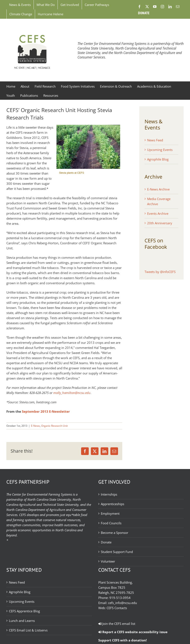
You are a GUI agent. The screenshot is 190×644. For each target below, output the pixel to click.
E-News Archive (158, 189)
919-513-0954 (120, 598)
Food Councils (111, 523)
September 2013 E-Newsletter (46, 411)
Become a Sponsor (115, 533)
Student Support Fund (117, 552)
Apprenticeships (113, 504)
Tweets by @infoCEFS (160, 272)
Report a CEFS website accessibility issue (133, 632)
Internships (109, 494)
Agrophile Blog (158, 159)
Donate (106, 542)
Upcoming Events (160, 150)
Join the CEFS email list (117, 624)
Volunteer (108, 561)
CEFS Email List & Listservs (28, 630)
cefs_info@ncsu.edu (122, 603)
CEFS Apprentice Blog (24, 611)
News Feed (155, 140)
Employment (110, 513)
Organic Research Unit (54, 426)
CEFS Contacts (117, 608)
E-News (35, 426)
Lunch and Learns (22, 621)
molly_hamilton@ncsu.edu (72, 393)
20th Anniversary (160, 223)
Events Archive (158, 213)
